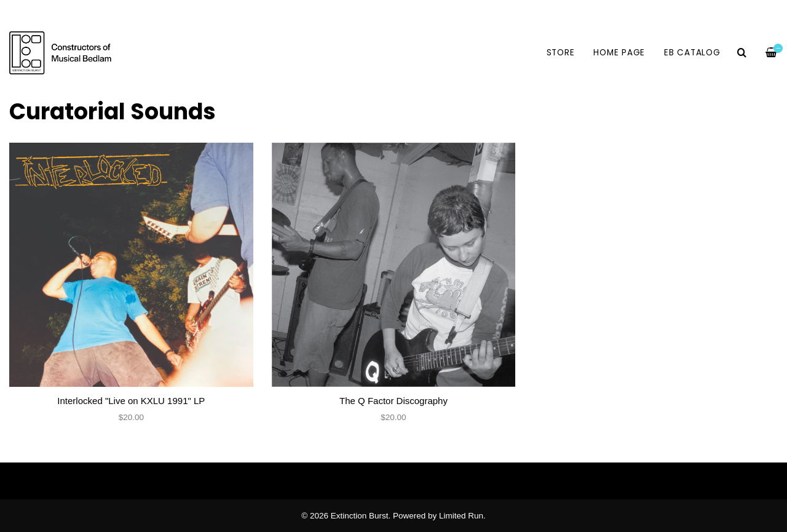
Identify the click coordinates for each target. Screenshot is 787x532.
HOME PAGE (619, 53)
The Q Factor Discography (393, 401)
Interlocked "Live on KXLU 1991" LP (131, 401)
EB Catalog (692, 53)
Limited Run (461, 516)
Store (561, 53)
